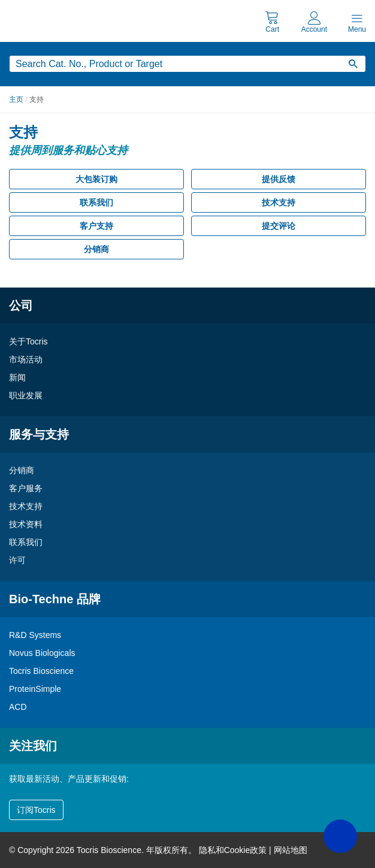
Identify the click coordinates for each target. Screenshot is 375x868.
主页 (16, 99)
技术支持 (279, 202)
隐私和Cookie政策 (233, 850)
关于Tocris (28, 341)
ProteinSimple (35, 689)
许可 (17, 560)
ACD (18, 707)
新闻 (17, 377)
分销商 (96, 249)
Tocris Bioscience (41, 671)
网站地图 (291, 850)
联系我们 (96, 202)
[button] (340, 836)
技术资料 (26, 524)
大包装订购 (96, 179)
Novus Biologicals (42, 653)
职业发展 (26, 395)
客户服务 (26, 488)
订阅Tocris (36, 810)
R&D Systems (35, 635)
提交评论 (279, 226)
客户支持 (96, 226)
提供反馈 (279, 179)
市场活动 (26, 359)
